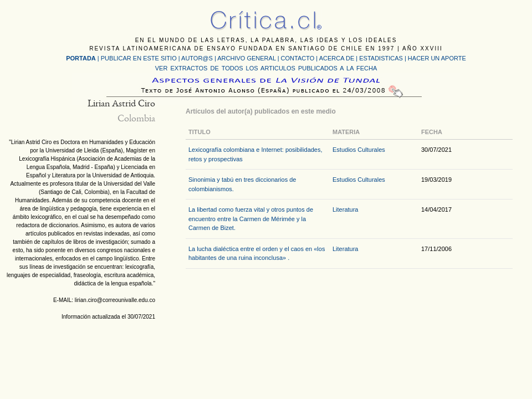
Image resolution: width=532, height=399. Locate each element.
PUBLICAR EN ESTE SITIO (139, 58)
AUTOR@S (198, 58)
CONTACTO (298, 58)
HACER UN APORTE (437, 58)
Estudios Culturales (359, 150)
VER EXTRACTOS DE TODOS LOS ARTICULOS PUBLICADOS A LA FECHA (266, 68)
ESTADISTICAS (381, 58)
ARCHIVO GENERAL (246, 58)
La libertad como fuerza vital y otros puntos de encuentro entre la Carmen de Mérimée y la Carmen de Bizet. (251, 219)
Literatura (345, 209)
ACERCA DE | (339, 58)
